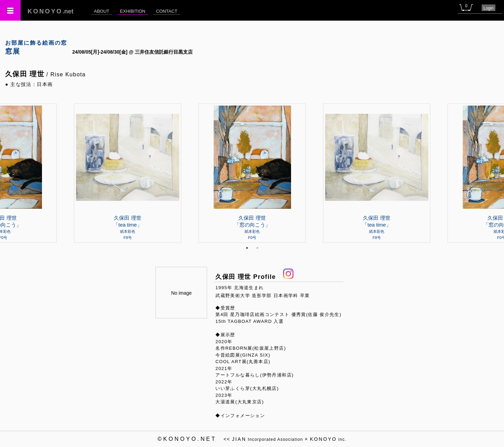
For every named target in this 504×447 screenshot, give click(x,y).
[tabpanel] (252, 173)
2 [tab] (257, 248)
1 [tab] (247, 248)
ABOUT (102, 11)
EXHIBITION (133, 11)
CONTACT (167, 11)
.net (51, 11)
